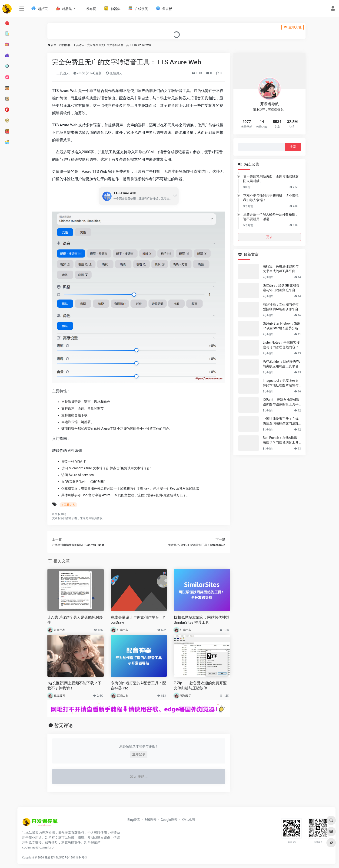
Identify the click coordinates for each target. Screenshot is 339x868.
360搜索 (150, 820)
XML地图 (188, 820)
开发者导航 (52, 858)
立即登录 (139, 754)
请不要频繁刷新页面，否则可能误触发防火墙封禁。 (271, 179)
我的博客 (65, 45)
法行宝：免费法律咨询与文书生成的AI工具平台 (281, 269)
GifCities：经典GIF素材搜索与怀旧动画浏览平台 (281, 288)
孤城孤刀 (114, 73)
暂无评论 (63, 725)
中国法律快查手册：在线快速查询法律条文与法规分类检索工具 (281, 421)
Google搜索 (169, 820)
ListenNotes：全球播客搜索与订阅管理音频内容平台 (281, 345)
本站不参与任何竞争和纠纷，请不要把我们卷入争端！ (271, 198)
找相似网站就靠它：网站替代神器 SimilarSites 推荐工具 (202, 620)
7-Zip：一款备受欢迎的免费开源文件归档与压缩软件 (200, 686)
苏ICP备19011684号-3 (73, 858)
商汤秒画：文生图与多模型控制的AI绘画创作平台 (281, 307)
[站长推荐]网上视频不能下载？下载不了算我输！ (74, 686)
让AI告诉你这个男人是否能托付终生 (75, 620)
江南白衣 (60, 630)
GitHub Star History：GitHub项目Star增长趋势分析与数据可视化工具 (281, 326)
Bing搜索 (134, 820)
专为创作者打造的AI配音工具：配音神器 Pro (138, 686)
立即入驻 (292, 27)
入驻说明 (56, 27)
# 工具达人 (68, 505)
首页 (54, 45)
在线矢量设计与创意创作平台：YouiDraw (138, 620)
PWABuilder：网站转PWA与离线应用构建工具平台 (281, 364)
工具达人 (79, 45)
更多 (269, 237)
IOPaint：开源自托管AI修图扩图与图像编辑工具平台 (281, 402)
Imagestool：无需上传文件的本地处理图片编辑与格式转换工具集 (281, 383)
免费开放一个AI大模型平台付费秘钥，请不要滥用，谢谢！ (271, 217)
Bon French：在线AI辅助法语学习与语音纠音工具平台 (281, 440)
